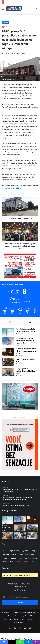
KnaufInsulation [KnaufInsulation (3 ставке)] (24, 554)
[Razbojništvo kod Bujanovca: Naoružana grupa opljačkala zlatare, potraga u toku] (33, 528)
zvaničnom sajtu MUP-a (12, 188)
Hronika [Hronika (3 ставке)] (14, 554)
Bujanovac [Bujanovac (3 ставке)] (25, 551)
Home (5, 18)
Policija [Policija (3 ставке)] (27, 558)
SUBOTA (16, 623)
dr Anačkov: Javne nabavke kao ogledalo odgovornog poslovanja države (26, 351)
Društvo (11, 18)
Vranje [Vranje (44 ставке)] (33, 562)
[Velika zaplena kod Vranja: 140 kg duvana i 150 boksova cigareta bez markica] (20, 535)
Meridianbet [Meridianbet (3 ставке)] (14, 558)
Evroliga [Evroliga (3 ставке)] (33, 551)
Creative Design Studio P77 (24, 616)
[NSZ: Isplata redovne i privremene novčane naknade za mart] (33, 535)
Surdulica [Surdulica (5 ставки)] (25, 562)
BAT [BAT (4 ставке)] (4, 551)
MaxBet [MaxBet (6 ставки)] (5, 558)
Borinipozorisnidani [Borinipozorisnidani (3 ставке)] (14, 551)
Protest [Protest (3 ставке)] (5, 562)
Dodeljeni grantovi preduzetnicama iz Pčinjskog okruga (25, 371)
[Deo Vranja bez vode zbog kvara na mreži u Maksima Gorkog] (7, 535)
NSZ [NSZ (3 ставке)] (21, 558)
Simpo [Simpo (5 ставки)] (12, 562)
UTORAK (15, 619)
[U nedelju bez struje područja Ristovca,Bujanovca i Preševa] (8, 332)
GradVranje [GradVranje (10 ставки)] (6, 554)
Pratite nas (5, 568)
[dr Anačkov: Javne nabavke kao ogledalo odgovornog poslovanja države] (8, 352)
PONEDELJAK (7, 619)
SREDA (21, 619)
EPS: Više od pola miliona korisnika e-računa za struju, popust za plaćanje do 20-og (25, 341)
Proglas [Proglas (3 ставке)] (35, 558)
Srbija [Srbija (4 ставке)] (18, 562)
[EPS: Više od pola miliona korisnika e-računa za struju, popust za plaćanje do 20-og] (8, 341)
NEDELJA (23, 623)
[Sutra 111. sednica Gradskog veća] (8, 362)
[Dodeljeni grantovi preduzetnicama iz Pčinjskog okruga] (8, 372)
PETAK (35, 619)
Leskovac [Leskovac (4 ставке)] (34, 554)
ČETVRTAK (28, 619)
